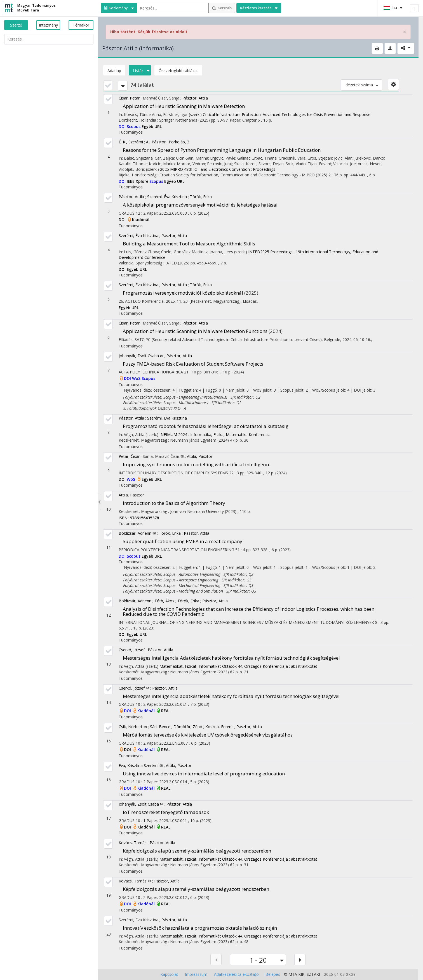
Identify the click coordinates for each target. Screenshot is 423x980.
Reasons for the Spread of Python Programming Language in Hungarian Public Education (222, 150)
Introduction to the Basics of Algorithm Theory (174, 503)
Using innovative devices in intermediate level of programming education (204, 774)
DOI (123, 126)
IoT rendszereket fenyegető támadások (166, 812)
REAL (166, 711)
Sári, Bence (160, 727)
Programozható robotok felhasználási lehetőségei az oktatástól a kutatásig (206, 426)
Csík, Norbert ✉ (133, 727)
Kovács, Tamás (133, 843)
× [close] (405, 32)
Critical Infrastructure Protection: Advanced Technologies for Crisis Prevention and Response (287, 114)
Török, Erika (201, 197)
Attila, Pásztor (200, 456)
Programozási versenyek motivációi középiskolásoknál (183, 293)
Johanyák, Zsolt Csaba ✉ (141, 356)
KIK (301, 974)
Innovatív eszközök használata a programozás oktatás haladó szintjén (200, 928)
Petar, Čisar (129, 456)
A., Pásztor (156, 142)
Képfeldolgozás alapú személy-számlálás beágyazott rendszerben (196, 889)
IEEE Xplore (138, 181)
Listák (140, 71)
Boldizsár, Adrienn (135, 601)
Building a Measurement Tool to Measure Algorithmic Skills (189, 244)
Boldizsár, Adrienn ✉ (137, 533)
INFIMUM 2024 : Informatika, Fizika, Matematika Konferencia (215, 435)
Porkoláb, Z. (180, 142)
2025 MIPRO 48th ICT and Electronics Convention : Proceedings (218, 169)
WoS (137, 378)
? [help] (414, 8)
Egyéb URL (152, 126)
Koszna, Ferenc (219, 727)
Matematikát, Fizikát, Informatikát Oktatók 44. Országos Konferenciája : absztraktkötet (238, 666)
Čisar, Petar (129, 98)
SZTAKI (313, 974)
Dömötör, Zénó (188, 727)
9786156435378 (144, 518)
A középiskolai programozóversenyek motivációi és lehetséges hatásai (200, 205)
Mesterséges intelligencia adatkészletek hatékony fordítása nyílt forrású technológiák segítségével (231, 696)
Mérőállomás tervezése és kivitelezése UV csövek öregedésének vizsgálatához (208, 735)
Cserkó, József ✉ (134, 688)
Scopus (134, 126)
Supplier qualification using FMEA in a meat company (183, 541)
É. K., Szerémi (131, 142)
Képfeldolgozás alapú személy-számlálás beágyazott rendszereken (197, 851)
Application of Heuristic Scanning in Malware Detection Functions (195, 331)
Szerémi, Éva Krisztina (167, 197)
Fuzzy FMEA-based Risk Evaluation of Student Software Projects (193, 364)
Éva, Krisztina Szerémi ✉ (141, 765)
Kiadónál (141, 220)
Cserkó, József (132, 650)
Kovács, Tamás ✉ (135, 881)
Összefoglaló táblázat (178, 71)
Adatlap (114, 71)
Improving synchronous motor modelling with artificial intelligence (197, 464)
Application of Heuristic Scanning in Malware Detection (184, 106)
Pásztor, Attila (195, 98)
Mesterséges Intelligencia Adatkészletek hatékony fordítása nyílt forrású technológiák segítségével (231, 658)
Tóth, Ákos (164, 601)
